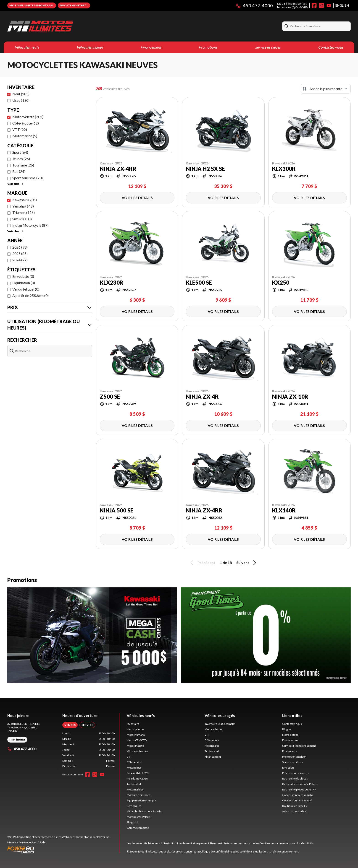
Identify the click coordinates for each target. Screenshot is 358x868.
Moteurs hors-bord (138, 795)
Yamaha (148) (23, 206)
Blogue (287, 729)
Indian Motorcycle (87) (30, 225)
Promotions (208, 47)
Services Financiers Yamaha (299, 746)
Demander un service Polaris (300, 784)
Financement (151, 47)
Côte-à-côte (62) (26, 123)
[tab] (70, 725)
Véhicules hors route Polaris (144, 811)
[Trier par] (326, 89)
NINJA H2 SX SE (205, 169)
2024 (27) (20, 260)
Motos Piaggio (135, 746)
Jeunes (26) (21, 159)
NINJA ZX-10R (290, 397)
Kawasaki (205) (25, 200)
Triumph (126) (24, 212)
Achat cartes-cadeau (295, 811)
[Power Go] (59, 850)
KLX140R (284, 510)
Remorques (134, 806)
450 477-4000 (254, 5)
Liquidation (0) (24, 283)
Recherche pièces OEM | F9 (299, 789)
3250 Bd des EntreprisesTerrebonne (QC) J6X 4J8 (292, 5)
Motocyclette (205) (28, 117)
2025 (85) (20, 253)
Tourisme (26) (23, 165)
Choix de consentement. (284, 851)
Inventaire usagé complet (220, 724)
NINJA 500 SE (117, 510)
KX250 (281, 283)
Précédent (202, 563)
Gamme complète (138, 828)
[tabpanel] (88, 750)
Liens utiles (292, 716)
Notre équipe (290, 735)
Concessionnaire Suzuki (297, 800)
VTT (129, 757)
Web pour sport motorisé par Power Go (86, 837)
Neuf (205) (21, 94)
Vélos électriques (137, 751)
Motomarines (135, 789)
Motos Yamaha (136, 735)
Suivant (247, 563)
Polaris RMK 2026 (138, 773)
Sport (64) (20, 152)
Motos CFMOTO (137, 740)
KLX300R (284, 169)
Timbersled (134, 784)
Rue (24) (19, 171)
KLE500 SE (199, 283)
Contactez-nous (331, 47)
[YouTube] (329, 5)
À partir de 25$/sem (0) (30, 295)
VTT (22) (20, 129)
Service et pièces (268, 47)
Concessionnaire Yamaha (298, 795)
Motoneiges (134, 768)
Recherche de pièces (295, 778)
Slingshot (132, 822)
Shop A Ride (38, 842)
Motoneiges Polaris (139, 817)
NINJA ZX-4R (202, 397)
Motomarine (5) (25, 136)
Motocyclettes (136, 729)
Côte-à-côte (134, 762)
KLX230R (112, 283)
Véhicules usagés (90, 47)
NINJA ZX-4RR (118, 169)
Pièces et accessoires (295, 773)
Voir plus (16, 184)
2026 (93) (20, 247)
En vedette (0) (23, 276)
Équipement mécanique (141, 800)
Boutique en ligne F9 (295, 806)
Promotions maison (294, 757)
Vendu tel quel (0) (26, 289)
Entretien (288, 768)
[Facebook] (314, 5)
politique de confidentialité (216, 851)
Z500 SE (110, 397)
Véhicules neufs (27, 47)
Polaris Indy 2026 (137, 778)
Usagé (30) (21, 100)
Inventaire (133, 724)
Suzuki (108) (22, 219)
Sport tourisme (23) (28, 178)
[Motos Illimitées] (40, 26)
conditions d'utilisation (253, 851)
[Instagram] (321, 5)
